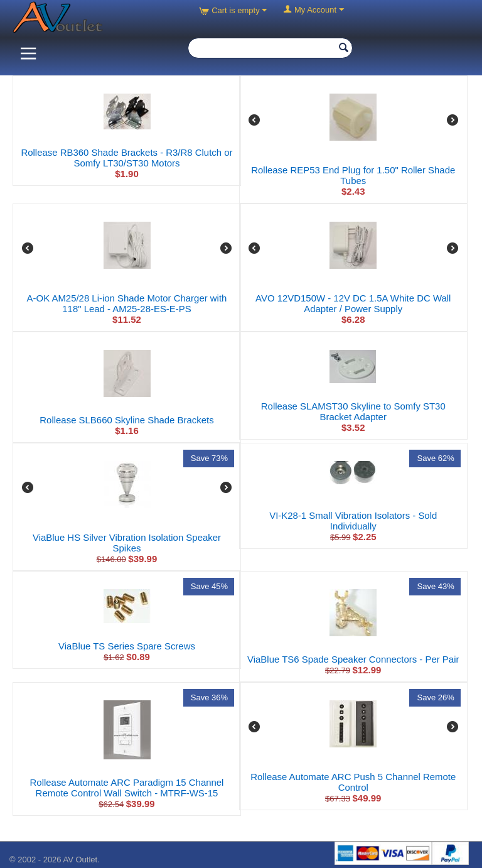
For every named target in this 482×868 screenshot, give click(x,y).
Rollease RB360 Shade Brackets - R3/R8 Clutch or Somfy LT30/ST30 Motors (126, 158)
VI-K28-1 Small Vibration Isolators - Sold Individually (353, 521)
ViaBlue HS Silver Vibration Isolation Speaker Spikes (127, 543)
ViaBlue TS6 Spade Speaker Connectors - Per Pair (353, 659)
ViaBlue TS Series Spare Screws (127, 646)
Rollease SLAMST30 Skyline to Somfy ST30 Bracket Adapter (353, 411)
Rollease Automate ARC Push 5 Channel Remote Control (353, 782)
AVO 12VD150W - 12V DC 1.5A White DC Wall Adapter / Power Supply (353, 303)
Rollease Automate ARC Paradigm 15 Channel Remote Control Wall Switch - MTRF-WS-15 (127, 788)
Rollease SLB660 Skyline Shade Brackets (126, 420)
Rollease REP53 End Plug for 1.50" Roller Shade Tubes (353, 175)
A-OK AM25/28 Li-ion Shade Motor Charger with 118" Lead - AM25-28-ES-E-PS (127, 303)
